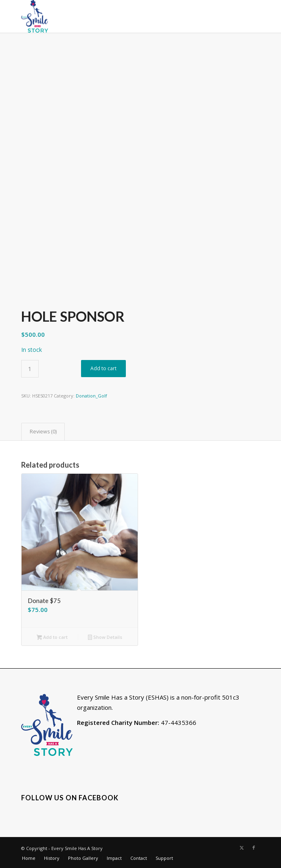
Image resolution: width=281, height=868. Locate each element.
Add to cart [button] (52, 638)
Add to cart (103, 368)
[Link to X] (241, 848)
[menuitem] (29, 858)
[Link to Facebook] (254, 848)
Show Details (105, 638)
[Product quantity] (30, 369)
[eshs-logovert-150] (117, 16)
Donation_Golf (91, 396)
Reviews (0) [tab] (43, 432)
